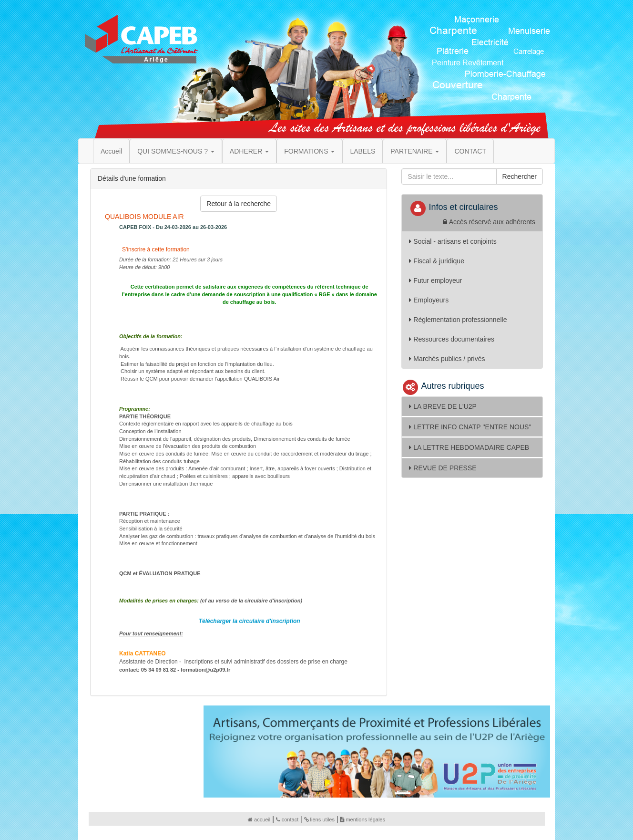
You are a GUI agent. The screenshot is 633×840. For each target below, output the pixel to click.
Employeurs (429, 300)
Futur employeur (435, 280)
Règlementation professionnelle (458, 320)
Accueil (111, 151)
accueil (259, 819)
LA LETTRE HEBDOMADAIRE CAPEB (469, 447)
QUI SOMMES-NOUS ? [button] (176, 151)
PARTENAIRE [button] (415, 151)
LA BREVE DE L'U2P (443, 406)
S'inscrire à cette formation (155, 249)
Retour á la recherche (239, 204)
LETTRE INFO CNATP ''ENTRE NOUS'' (470, 427)
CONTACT (470, 151)
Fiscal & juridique (437, 261)
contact (287, 819)
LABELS (362, 151)
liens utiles (319, 819)
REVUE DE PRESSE (443, 468)
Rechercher (520, 176)
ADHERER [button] (249, 151)
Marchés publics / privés (447, 359)
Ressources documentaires (452, 339)
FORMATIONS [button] (309, 151)
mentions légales (362, 819)
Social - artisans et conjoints (453, 241)
